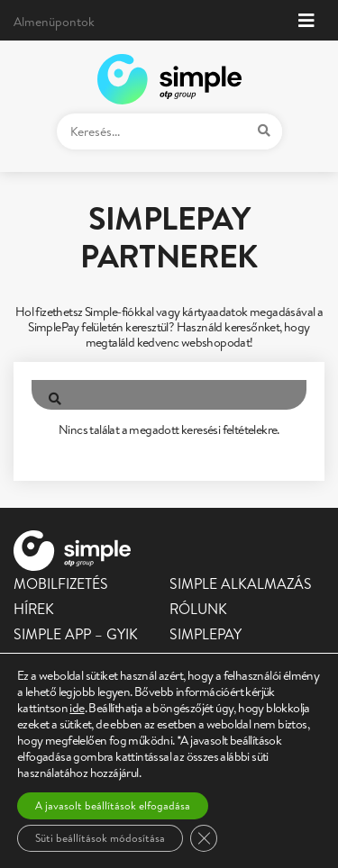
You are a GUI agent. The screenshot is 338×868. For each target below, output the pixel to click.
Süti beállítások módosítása (100, 838)
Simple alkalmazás (241, 583)
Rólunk (198, 609)
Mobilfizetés (61, 583)
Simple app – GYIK (76, 634)
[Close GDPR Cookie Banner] (204, 838)
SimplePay (206, 634)
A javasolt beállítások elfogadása (113, 805)
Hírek (34, 609)
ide (77, 708)
